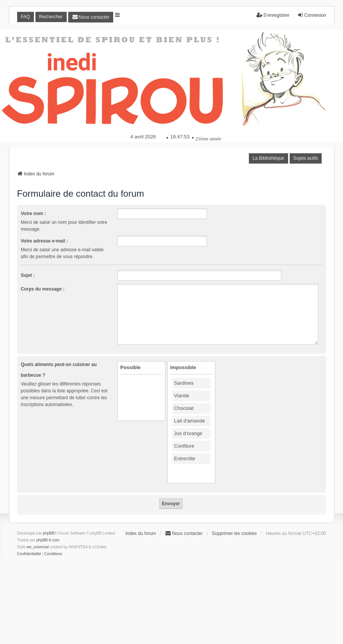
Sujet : (28, 275)
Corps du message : (43, 289)
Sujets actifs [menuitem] (306, 158)
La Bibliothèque (268, 158)
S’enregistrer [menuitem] (273, 15)
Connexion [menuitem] (312, 15)
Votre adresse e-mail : (45, 241)
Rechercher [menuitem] (51, 17)
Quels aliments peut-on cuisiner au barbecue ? (59, 370)
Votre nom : (34, 214)
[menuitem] (91, 17)
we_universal (38, 547)
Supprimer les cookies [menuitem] (234, 533)
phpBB (48, 533)
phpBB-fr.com (48, 540)
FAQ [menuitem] (26, 17)
